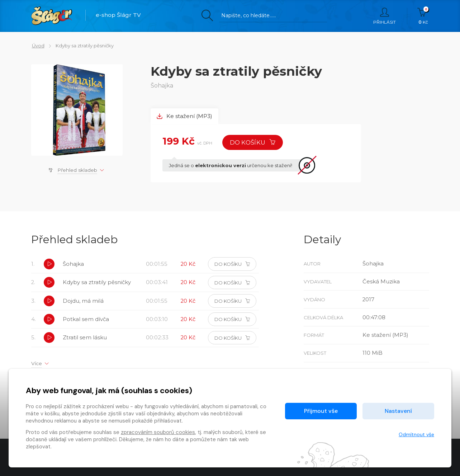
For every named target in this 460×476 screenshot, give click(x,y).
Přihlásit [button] (385, 16)
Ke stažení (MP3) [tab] (185, 116)
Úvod (37, 46)
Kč (423, 16)
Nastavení (398, 411)
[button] (49, 265)
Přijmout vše (321, 411)
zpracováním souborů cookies (158, 432)
